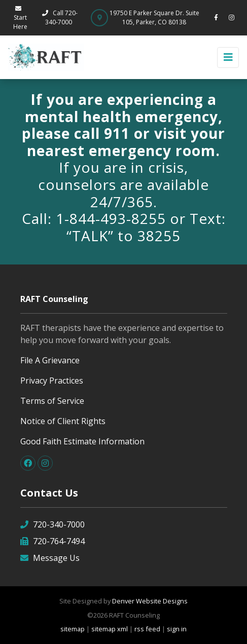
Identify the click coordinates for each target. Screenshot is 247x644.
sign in (177, 629)
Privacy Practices (52, 381)
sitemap (73, 629)
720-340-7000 (52, 524)
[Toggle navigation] (228, 58)
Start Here (20, 18)
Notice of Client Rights (63, 421)
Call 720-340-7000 (59, 17)
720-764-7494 (52, 541)
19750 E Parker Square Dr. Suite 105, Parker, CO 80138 (154, 17)
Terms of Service (52, 401)
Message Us (50, 558)
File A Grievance (50, 360)
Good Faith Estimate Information (82, 441)
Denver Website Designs (150, 601)
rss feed (147, 629)
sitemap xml (110, 629)
